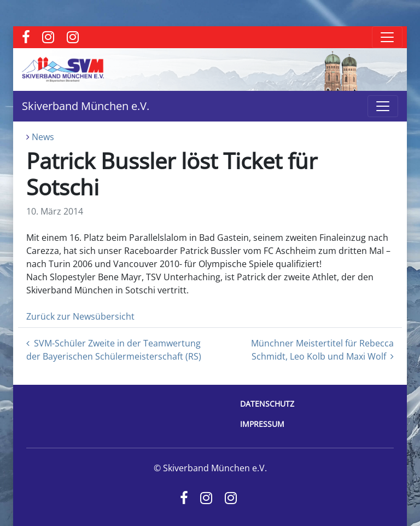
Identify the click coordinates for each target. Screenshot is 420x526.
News (43, 137)
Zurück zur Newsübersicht (80, 316)
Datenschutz (267, 404)
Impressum (262, 424)
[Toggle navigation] (387, 37)
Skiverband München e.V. (86, 106)
